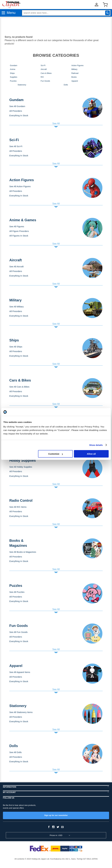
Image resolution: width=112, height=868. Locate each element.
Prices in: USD (56, 835)
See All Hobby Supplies (21, 467)
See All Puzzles (17, 592)
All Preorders (16, 111)
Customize (56, 454)
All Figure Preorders (19, 231)
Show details (96, 445)
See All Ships (16, 347)
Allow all (91, 454)
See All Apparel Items (20, 672)
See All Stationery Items (21, 712)
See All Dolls (15, 752)
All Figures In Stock (19, 236)
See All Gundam (17, 106)
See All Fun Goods (18, 632)
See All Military (16, 307)
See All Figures (17, 226)
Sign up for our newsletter (56, 815)
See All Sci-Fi (16, 146)
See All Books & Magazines (23, 552)
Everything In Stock (19, 115)
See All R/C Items (18, 507)
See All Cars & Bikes (19, 387)
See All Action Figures (20, 186)
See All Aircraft (16, 266)
